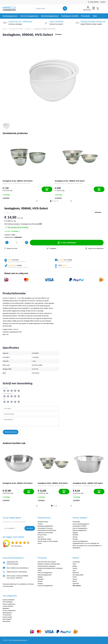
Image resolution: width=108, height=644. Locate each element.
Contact (103, 2)
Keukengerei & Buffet (16, 29)
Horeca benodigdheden (80, 541)
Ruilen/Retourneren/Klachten (47, 530)
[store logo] (11, 9)
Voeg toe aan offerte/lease (94, 248)
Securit (75, 579)
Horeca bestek (7, 617)
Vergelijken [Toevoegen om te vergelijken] (51, 248)
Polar (74, 564)
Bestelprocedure (43, 522)
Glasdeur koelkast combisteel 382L (49, 564)
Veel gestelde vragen (44, 539)
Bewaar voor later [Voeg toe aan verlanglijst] (11, 248)
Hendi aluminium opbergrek (47, 566)
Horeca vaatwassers (9, 610)
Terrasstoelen (7, 615)
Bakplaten (6, 608)
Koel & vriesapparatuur (80, 528)
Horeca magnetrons (9, 604)
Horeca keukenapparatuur (81, 524)
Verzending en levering (45, 528)
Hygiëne (75, 533)
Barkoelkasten (7, 613)
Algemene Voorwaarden (45, 533)
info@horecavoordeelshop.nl (19, 568)
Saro (74, 570)
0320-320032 (23, 572)
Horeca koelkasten (9, 600)
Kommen (28, 29)
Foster (75, 577)
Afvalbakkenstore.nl (79, 543)
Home (5, 29)
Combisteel (76, 562)
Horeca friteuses (8, 606)
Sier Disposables (78, 575)
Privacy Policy (42, 535)
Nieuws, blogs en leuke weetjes (48, 541)
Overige (75, 539)
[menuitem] (10, 16)
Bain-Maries (7, 621)
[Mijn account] (87, 9)
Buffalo (75, 566)
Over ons (41, 537)
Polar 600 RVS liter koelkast (47, 562)
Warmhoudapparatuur (80, 530)
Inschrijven (30, 528)
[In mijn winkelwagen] (47, 189)
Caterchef (76, 583)
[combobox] (51, 8)
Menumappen (7, 619)
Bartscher (76, 573)
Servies (75, 537)
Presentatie (76, 522)
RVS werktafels (8, 602)
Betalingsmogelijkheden (45, 526)
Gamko (75, 568)
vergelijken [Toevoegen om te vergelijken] (6, 198)
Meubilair (76, 535)
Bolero (75, 581)
